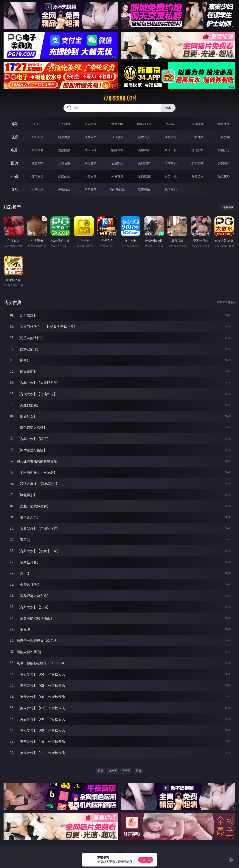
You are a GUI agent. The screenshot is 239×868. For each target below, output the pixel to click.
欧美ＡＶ (91, 137)
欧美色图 (91, 163)
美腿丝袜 (144, 163)
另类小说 (171, 176)
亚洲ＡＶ (37, 137)
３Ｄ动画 (117, 137)
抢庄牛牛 (224, 124)
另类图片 (224, 163)
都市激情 (37, 176)
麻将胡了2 (144, 124)
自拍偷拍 (64, 137)
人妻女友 (91, 176)
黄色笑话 (197, 176)
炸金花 (171, 124)
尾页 (139, 771)
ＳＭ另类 (224, 137)
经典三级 (171, 150)
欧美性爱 (117, 150)
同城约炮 (37, 189)
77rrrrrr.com (119, 98)
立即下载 (146, 860)
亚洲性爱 (37, 150)
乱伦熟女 (197, 150)
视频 (15, 137)
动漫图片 (117, 163)
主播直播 (197, 137)
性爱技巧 (224, 176)
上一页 (113, 771)
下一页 (126, 771)
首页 (100, 771)
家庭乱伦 (64, 176)
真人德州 (64, 124)
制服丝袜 (144, 150)
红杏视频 (144, 189)
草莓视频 (91, 189)
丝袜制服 (171, 137)
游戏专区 (117, 124)
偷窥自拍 (37, 163)
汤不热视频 (117, 189)
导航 (15, 189)
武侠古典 (117, 176)
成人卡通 (91, 150)
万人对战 (91, 124)
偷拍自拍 (64, 150)
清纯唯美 (171, 163)
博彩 (15, 124)
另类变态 (224, 150)
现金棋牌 (197, 124)
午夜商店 (64, 189)
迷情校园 (144, 176)
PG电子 (37, 124)
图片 (15, 163)
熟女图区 (197, 163)
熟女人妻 (144, 137)
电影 (15, 150)
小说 (15, 176)
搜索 (168, 108)
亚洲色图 (64, 163)
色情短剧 (171, 189)
